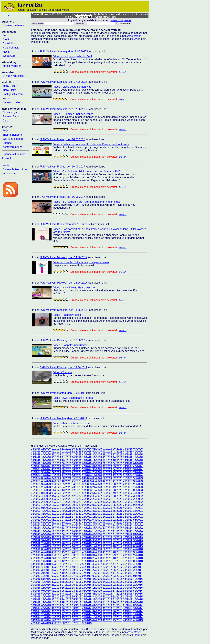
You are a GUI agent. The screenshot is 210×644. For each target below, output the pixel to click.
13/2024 (107, 475)
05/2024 (77, 478)
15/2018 (36, 561)
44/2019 (107, 537)
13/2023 (66, 490)
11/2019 (107, 546)
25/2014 (56, 614)
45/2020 (117, 523)
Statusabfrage (11, 116)
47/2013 (97, 620)
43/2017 (46, 567)
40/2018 (117, 552)
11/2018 (77, 561)
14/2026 (36, 449)
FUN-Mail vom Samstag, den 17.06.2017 (63, 82)
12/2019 (97, 546)
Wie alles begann (13, 139)
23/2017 (138, 570)
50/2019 (46, 537)
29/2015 (36, 600)
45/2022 (46, 496)
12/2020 (117, 531)
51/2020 (56, 523)
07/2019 (36, 549)
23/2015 (97, 600)
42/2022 (77, 496)
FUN (135, 39)
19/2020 (46, 531)
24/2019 (87, 543)
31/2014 (107, 611)
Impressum (9, 173)
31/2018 (97, 555)
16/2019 (56, 546)
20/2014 (107, 614)
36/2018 (46, 555)
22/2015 (107, 600)
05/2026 (128, 449)
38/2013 (66, 623)
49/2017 (97, 564)
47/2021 (107, 508)
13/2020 (107, 531)
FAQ (5, 131)
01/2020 (117, 534)
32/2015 (117, 597)
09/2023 (107, 490)
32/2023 (97, 484)
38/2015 (56, 597)
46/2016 (97, 579)
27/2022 (117, 499)
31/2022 (77, 499)
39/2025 (97, 455)
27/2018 (138, 555)
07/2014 (117, 617)
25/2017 (117, 570)
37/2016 (77, 582)
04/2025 (117, 463)
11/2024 (128, 475)
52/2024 (46, 466)
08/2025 (77, 463)
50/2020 (66, 523)
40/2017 (77, 567)
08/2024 (46, 478)
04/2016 (77, 591)
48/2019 (66, 537)
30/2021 (56, 514)
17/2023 (138, 487)
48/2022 (128, 493)
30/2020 (46, 529)
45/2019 (97, 537)
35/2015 (87, 597)
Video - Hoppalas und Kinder (70, 345)
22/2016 (117, 585)
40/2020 (56, 526)
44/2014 (87, 608)
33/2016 (117, 582)
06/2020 (66, 534)
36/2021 (107, 511)
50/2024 (66, 466)
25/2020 (97, 529)
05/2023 (36, 493)
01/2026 (56, 452)
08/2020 (46, 534)
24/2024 (107, 472)
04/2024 (87, 478)
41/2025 (77, 455)
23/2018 (66, 558)
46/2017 (128, 564)
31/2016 (138, 582)
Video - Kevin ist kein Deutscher (72, 423)
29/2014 (128, 611)
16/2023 (36, 490)
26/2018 (36, 558)
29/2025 (87, 458)
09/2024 (36, 478)
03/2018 (46, 564)
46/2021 (117, 508)
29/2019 (36, 543)
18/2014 (128, 614)
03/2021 (107, 520)
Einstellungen (10, 112)
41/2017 (66, 567)
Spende (7, 143)
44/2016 (117, 579)
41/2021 (56, 511)
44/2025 (46, 455)
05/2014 (138, 617)
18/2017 (77, 573)
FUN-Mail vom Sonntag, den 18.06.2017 (63, 52)
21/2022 (66, 502)
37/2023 (46, 484)
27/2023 (36, 487)
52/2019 (138, 534)
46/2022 (36, 496)
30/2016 (36, 585)
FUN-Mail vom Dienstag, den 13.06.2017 (63, 310)
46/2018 (56, 552)
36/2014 (56, 611)
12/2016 (107, 588)
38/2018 (138, 552)
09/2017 (56, 576)
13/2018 (56, 561)
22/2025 (46, 460)
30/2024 (46, 472)
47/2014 (56, 608)
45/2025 (36, 455)
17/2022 (107, 502)
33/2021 (138, 511)
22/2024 (128, 472)
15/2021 (97, 517)
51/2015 (36, 594)
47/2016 (87, 579)
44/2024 (128, 466)
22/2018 (77, 558)
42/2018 (97, 552)
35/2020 (107, 526)
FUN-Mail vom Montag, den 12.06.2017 (63, 393)
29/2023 (128, 484)
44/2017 (36, 567)
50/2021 (77, 508)
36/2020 (97, 526)
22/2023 (87, 487)
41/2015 (138, 594)
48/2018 (36, 552)
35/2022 (36, 499)
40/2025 (87, 455)
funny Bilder (10, 86)
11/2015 (107, 602)
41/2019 (138, 537)
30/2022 (87, 499)
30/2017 (66, 570)
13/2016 (97, 588)
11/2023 (87, 490)
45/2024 (117, 466)
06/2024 (66, 478)
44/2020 (128, 523)
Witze (6, 98)
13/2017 (128, 573)
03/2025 (128, 463)
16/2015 (56, 602)
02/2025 (138, 463)
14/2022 (138, 502)
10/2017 (46, 576)
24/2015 (87, 600)
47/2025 (128, 452)
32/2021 (36, 514)
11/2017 (36, 576)
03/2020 (97, 534)
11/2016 (117, 588)
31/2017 (56, 570)
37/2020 (87, 526)
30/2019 (138, 540)
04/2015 (66, 605)
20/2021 (46, 517)
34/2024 (117, 469)
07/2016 (46, 591)
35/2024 (107, 469)
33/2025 (46, 458)
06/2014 (128, 617)
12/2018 (66, 561)
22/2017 (36, 573)
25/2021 (107, 514)
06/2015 (46, 605)
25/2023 (56, 487)
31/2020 (36, 529)
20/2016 (138, 585)
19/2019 (138, 543)
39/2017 (87, 567)
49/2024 (77, 466)
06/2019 (46, 549)
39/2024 (66, 469)
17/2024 (66, 475)
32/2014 (97, 611)
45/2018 (66, 552)
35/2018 (56, 555)
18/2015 (36, 602)
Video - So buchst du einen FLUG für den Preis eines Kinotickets (91, 144)
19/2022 (87, 502)
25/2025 (128, 458)
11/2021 (138, 517)
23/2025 (36, 460)
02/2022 (36, 508)
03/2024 (97, 478)
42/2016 (138, 579)
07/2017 (77, 576)
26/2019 (66, 543)
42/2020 (36, 526)
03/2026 (36, 452)
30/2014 (117, 611)
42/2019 (128, 537)
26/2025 (117, 458)
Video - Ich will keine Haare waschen (75, 288)
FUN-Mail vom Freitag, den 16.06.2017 (62, 139)
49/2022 (117, 493)
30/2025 (77, 458)
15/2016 (77, 588)
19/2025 (77, 460)
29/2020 (56, 529)
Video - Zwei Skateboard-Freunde (73, 398)
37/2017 (107, 567)
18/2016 (46, 588)
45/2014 (77, 608)
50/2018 (128, 549)
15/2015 (66, 602)
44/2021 (138, 508)
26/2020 (87, 529)
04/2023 (46, 493)
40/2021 (66, 511)
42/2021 (46, 511)
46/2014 (66, 608)
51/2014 (128, 605)
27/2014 (36, 614)
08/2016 (36, 591)
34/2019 (97, 540)
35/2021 (117, 511)
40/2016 (46, 582)
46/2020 (107, 523)
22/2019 (107, 543)
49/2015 (56, 594)
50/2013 (77, 620)
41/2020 (46, 526)
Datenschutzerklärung (15, 169)
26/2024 (87, 472)
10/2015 (117, 602)
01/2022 (46, 508)
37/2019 (66, 540)
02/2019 (87, 549)
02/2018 (56, 564)
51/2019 (36, 537)
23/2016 (107, 585)
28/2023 (138, 484)
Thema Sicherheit (13, 135)
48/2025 (117, 452)
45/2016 (107, 579)
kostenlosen (134, 36)
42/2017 (56, 567)
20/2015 (128, 600)
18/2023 (128, 487)
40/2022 (97, 496)
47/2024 (97, 466)
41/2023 (117, 481)
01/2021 (128, 520)
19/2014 (117, 614)
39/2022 (107, 496)
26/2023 (46, 487)
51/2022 (97, 493)
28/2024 (66, 472)
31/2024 (36, 472)
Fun (5, 35)
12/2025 (36, 463)
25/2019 (77, 543)
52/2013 (56, 620)
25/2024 (97, 472)
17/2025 (97, 460)
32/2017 (46, 570)
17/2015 (46, 602)
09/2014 (107, 617)
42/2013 (36, 623)
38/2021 (87, 511)
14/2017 (117, 573)
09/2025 (66, 463)
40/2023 (128, 481)
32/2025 (56, 458)
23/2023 (77, 487)
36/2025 (128, 455)
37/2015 (66, 597)
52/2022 (87, 493)
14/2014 (56, 617)
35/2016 (97, 582)
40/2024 (56, 469)
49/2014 (36, 608)
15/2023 (46, 490)
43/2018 (87, 552)
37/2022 (128, 496)
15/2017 (107, 573)
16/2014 (36, 617)
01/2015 (97, 605)
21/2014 (97, 614)
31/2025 (66, 458)
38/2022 (117, 496)
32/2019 (117, 540)
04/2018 (36, 564)
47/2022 (138, 493)
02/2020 (107, 534)
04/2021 (97, 520)
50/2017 (87, 564)
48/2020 (87, 523)
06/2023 (138, 490)
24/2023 (66, 487)
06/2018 (128, 561)
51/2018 (117, 549)
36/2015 (77, 597)
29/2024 (56, 472)
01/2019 (128, 534)
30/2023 (117, 484)
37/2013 (77, 623)
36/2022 (138, 496)
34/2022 (46, 499)
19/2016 (36, 588)
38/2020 (77, 526)
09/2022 (77, 505)
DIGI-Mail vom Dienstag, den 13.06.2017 (63, 367)
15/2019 (66, 546)
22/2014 (87, 614)
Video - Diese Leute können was (72, 87)
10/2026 (77, 449)
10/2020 (138, 531)
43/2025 (56, 455)
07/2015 (36, 605)
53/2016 (117, 591)
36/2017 (117, 567)
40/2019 (36, 540)
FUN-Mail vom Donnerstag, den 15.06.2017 (65, 224)
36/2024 (97, 469)
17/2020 (66, 531)
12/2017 (138, 573)
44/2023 (87, 481)
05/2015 (56, 605)
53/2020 (36, 523)
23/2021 (128, 514)
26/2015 (66, 600)
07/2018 (117, 561)
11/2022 (56, 505)
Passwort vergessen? (121, 20)
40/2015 (36, 597)
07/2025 (87, 463)
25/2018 (46, 558)
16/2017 (97, 573)
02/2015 (87, 605)
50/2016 (56, 579)
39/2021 (77, 511)
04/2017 (107, 576)
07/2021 (66, 520)
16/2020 (77, 531)
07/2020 (56, 534)
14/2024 (97, 475)
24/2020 (107, 529)
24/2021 (117, 514)
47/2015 (77, 594)
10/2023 (97, 490)
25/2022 (138, 499)
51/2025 (87, 452)
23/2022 (46, 502)
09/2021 (46, 520)
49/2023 (36, 481)
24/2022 (36, 502)
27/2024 (77, 472)
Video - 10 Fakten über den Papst (73, 114)
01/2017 (138, 576)
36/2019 (77, 540)
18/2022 (97, 502)
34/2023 (77, 484)
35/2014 (66, 611)
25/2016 (87, 585)
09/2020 (36, 534)
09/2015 (128, 602)
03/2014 (46, 620)
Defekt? (123, 72)
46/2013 (107, 620)
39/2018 (128, 552)
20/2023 (107, 487)
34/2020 (117, 526)
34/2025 (36, 458)
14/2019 (77, 546)
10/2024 (138, 475)
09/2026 (87, 449)
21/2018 (87, 558)
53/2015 (128, 591)
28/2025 (97, 458)
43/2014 (97, 608)
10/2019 (117, 546)
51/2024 (56, 466)
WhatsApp (9, 56)
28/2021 (77, 514)
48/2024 (87, 466)
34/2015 (97, 597)
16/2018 (138, 558)
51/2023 (128, 478)
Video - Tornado (63, 372)
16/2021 (87, 517)
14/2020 (97, 531)
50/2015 (46, 594)
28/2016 (56, 585)
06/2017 (87, 576)
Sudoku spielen (12, 102)
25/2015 (77, 600)
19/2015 (138, 600)
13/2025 (138, 460)
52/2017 (66, 564)
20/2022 (77, 502)
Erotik (6, 39)
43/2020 (138, 523)
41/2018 (107, 552)
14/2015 (77, 602)
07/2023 (128, 490)
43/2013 (138, 620)
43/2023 (97, 481)
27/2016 (66, 585)
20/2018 (97, 558)
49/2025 (107, 452)
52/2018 (107, 549)
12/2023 (77, 490)
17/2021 (77, 517)
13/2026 (46, 449)
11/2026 (66, 449)
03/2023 (56, 493)
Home (6, 15)
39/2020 (66, 526)
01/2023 (77, 493)
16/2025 (107, 460)
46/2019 (87, 537)
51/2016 (46, 579)
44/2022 (56, 496)
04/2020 (87, 534)
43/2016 (128, 579)
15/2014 (46, 617)
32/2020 (138, 526)
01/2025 (66, 452)
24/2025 (138, 458)
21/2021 (36, 517)
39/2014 (138, 608)
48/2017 (107, 564)
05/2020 (77, 534)
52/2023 (117, 478)
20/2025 (66, 460)
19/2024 (46, 475)
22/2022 (56, 502)
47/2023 (56, 481)
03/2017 (117, 576)
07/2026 (107, 449)
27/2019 (56, 543)
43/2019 (117, 537)
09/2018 (97, 561)
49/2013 (87, 620)
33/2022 (56, 499)
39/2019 (46, 540)
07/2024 (56, 478)
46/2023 (66, 481)
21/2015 (117, 600)
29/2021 (66, 514)
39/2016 (56, 582)
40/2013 (56, 623)
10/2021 (36, 520)
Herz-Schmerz (11, 48)
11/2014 (87, 617)
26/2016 (77, 585)
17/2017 (87, 573)
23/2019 (97, 543)
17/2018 (128, 558)
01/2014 (107, 605)
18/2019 (36, 546)
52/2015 (138, 591)
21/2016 (128, 585)
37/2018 (36, 555)
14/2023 (56, 490)
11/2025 (46, 463)
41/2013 (46, 623)
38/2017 (97, 567)
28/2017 (87, 570)
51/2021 (66, 508)
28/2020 (66, 529)
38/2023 (36, 484)
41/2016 (36, 582)
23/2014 (77, 614)
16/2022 (117, 502)
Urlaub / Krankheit (13, 76)
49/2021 (87, 508)
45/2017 (138, 564)
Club (5, 121)
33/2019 (107, 540)
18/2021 (66, 517)
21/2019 (117, 543)
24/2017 (128, 570)
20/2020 (36, 531)
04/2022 (128, 505)
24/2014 (66, 614)
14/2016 (87, 588)
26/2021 (97, 514)
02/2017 (128, 576)
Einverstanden (83, 17)
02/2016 (97, 591)
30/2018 (107, 555)
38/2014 (36, 611)
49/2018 (138, 549)
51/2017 (77, 564)
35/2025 (138, 455)
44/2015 (107, 594)
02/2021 (117, 520)
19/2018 (107, 558)
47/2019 (77, 537)
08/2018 (107, 561)
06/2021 (77, 520)
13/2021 (117, 517)
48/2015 (66, 594)
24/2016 (97, 585)
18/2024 (56, 475)
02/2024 (107, 478)
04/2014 (36, 620)
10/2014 (97, 617)
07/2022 (97, 505)
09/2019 (128, 546)
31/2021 (46, 514)
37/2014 (46, 611)
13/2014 (66, 617)
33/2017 (36, 570)
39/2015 (46, 597)
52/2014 (117, 605)
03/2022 (138, 505)
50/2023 (138, 478)
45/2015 (97, 594)
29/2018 (117, 555)
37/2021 (97, 511)
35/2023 (66, 484)
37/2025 (117, 455)
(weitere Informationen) (105, 17)
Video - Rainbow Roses (67, 315)
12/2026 (56, 449)
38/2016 (66, 582)
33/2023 (87, 484)
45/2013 (117, 620)
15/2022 (128, 502)
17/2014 (138, 614)
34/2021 (128, 511)
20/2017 (56, 573)
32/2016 (128, 582)
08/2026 (97, 449)
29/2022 (97, 499)
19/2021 (56, 517)
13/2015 (87, 602)
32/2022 (66, 499)
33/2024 (128, 469)
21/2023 (97, 487)
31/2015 (128, 597)
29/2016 (46, 585)
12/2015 (97, 602)
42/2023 (107, 481)
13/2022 (36, 505)
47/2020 (97, 523)
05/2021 (87, 520)
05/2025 (107, 463)
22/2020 (128, 529)
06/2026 (117, 449)
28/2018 (128, 555)
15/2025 (117, 460)
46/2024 (107, 466)
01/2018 (97, 549)
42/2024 (36, 469)
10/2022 (66, 505)
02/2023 (66, 493)
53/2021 (138, 520)
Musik (6, 52)
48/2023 (46, 481)
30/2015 (138, 597)
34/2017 (138, 567)
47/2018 (46, 552)
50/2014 (138, 605)
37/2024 (87, 469)
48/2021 (97, 508)
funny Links (9, 90)
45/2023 (77, 481)
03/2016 (87, 591)
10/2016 (128, 588)
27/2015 (56, 600)
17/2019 (46, 546)
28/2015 (46, 600)
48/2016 (77, 579)
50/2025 (97, 452)
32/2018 (87, 555)
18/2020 (56, 531)
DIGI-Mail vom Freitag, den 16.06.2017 (62, 197)
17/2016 (56, 588)
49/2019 (56, 537)
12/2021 (128, 517)
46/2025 (138, 452)
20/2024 (36, 475)
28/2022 (107, 499)
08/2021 (56, 520)
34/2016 (107, 582)
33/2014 (87, 611)
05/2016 (66, 591)
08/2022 (87, 505)
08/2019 (138, 546)
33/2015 (107, 597)
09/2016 (138, 588)
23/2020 (117, 529)
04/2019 (66, 549)
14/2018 (46, 561)
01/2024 (36, 466)
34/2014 (77, 611)
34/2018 (66, 555)
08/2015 (138, 602)
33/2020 (128, 526)
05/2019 (56, 549)
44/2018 (77, 552)
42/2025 (66, 455)
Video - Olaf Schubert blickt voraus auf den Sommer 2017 (87, 172)
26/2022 (128, 499)
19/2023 (117, 487)
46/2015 (87, 594)
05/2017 (97, 576)
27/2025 (107, 458)
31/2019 (128, 540)
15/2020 (87, 531)
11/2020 (128, 531)
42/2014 (107, 608)
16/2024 (77, 475)
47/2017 (117, 564)
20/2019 (128, 543)
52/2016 (36, 579)
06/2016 (56, 591)
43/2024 (138, 466)
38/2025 (107, 455)
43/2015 (117, 594)
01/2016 (107, 591)
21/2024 (138, 472)
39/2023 (138, 481)
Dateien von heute (13, 25)
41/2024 (46, 469)
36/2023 (56, 484)
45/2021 (128, 508)
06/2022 (107, 505)
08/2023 (117, 490)
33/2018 (77, 555)
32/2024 (138, 469)
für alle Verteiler (12, 66)
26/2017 (107, 570)
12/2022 (46, 505)
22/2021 (138, 514)
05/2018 (138, 561)
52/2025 (77, 452)
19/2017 (66, 573)
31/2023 (107, 484)
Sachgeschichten (13, 94)
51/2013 (66, 620)
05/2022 (117, 505)
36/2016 (87, 582)
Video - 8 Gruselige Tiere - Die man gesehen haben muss (87, 202)
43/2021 (36, 511)
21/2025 (56, 460)
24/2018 (56, 558)
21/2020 (138, 529)
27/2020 (77, 529)
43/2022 (66, 496)
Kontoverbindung (13, 147)
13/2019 (87, 546)
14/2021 (107, 517)
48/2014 (46, 608)
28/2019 (46, 543)
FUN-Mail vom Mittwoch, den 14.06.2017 (63, 257)
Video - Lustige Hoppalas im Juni (73, 56)
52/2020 (46, 523)
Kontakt (7, 165)
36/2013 (87, 623)
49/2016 (66, 579)
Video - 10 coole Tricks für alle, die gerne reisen (81, 262)
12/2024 (117, 475)
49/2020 (77, 523)
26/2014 (46, 614)
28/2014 (138, 611)
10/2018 (87, 561)
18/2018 (117, 558)
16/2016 (66, 588)
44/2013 (128, 620)
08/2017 (66, 576)
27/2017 (97, 570)
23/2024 (117, 472)
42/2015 (128, 594)
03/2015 (77, 605)
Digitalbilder (10, 43)
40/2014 (128, 608)
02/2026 (46, 452)
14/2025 (128, 460)
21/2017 (46, 573)
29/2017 (77, 570)
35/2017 (128, 567)
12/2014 (77, 617)
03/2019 (77, 549)
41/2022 (87, 496)
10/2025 (56, 463)
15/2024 (87, 475)
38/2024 (77, 469)
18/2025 (87, 460)
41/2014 (117, 608)
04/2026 (138, 449)
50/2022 (107, 493)
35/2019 (87, 540)
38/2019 (56, 540)
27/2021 (87, 514)
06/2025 (97, 463)
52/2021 (56, 508)
